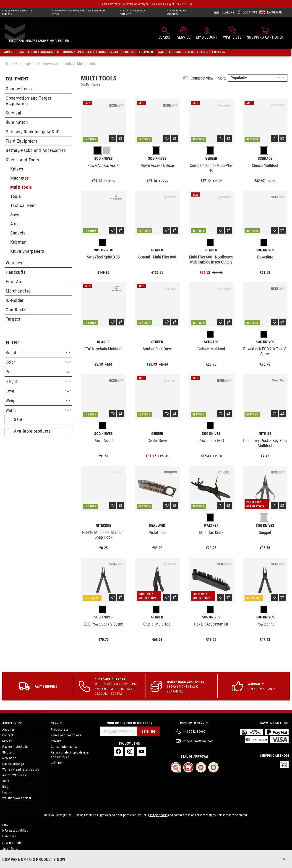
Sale (18, 419)
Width (38, 410)
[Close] (191, 4)
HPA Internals (12, 843)
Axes (15, 224)
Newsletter (10, 758)
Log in (148, 731)
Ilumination (17, 122)
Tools (16, 196)
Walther (211, 526)
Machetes (20, 178)
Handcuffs (16, 272)
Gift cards (57, 763)
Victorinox (103, 250)
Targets (13, 319)
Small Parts (10, 848)
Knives (17, 169)
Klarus (103, 342)
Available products (32, 431)
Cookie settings (13, 764)
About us (8, 729)
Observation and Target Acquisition (29, 101)
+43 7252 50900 (194, 731)
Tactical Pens (23, 205)
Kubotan (18, 242)
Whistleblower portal (17, 798)
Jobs (6, 781)
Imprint (7, 792)
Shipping (8, 752)
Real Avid (157, 526)
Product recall (61, 729)
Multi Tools (21, 187)
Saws (15, 214)
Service (7, 741)
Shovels (18, 233)
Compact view (202, 78)
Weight (38, 401)
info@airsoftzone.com (198, 741)
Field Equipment (22, 141)
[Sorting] (258, 78)
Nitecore (103, 526)
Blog (5, 787)
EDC (5, 825)
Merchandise (18, 291)
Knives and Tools (22, 160)
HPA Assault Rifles (15, 830)
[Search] (165, 35)
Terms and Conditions (66, 735)
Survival (14, 113)
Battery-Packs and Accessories (36, 150)
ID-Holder (15, 300)
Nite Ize (265, 434)
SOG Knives (103, 158)
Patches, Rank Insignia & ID (33, 132)
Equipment (17, 79)
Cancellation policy (64, 747)
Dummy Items (19, 89)
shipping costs (158, 815)
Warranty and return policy (21, 769)
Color (38, 362)
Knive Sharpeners (27, 251)
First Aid (14, 281)
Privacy (56, 741)
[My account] (207, 35)
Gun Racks (16, 310)
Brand (38, 352)
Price (38, 372)
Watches (14, 263)
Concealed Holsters (16, 856)
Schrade (265, 158)
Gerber (211, 158)
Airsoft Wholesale (15, 775)
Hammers (9, 836)
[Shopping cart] (265, 35)
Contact (8, 735)
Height (38, 381)
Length (38, 391)
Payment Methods (15, 747)
